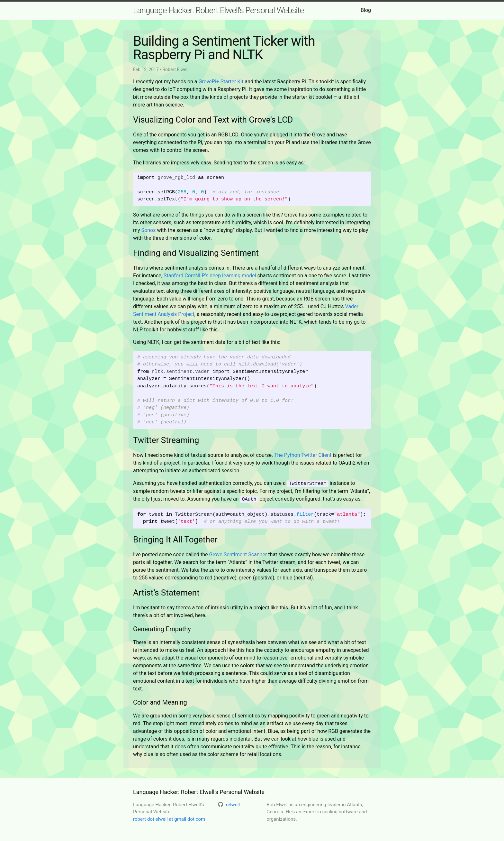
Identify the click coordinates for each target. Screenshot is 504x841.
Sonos (149, 230)
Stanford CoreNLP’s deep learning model (210, 276)
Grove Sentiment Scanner (238, 554)
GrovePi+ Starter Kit (221, 82)
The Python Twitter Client (303, 455)
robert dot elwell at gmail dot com (169, 818)
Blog (366, 10)
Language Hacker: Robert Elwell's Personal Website (218, 10)
